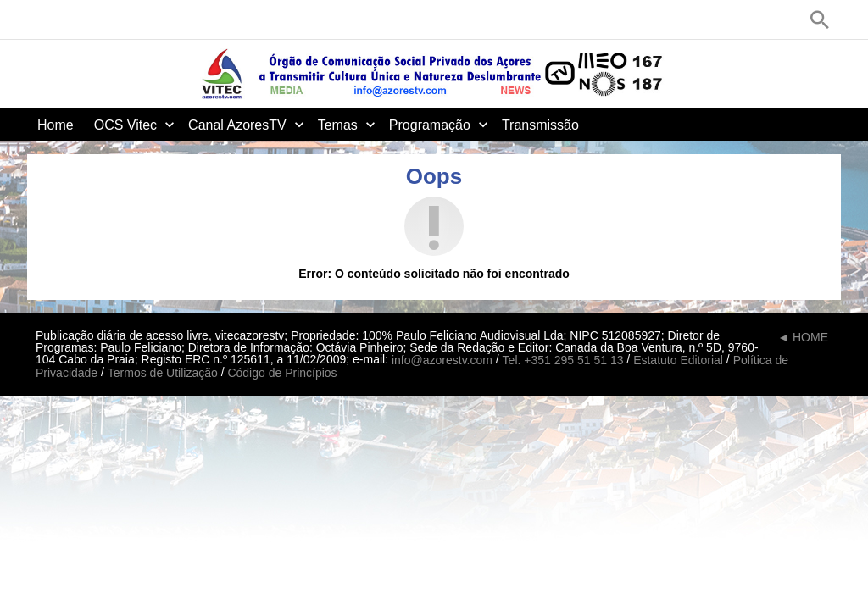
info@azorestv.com (442, 360)
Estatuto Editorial (678, 360)
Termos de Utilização (163, 374)
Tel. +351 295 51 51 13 (563, 360)
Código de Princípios (282, 374)
